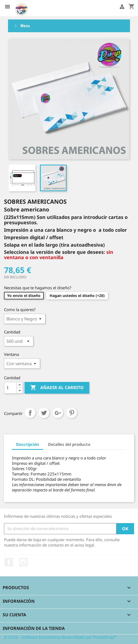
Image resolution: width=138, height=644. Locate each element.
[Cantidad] (10, 388)
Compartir (30, 413)
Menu (22, 26)
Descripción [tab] (28, 444)
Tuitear (44, 413)
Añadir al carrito (57, 388)
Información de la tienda (34, 628)
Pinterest (72, 413)
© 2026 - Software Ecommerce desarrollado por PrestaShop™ (60, 637)
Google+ (58, 413)
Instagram (23, 562)
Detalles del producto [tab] (69, 444)
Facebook (9, 562)
